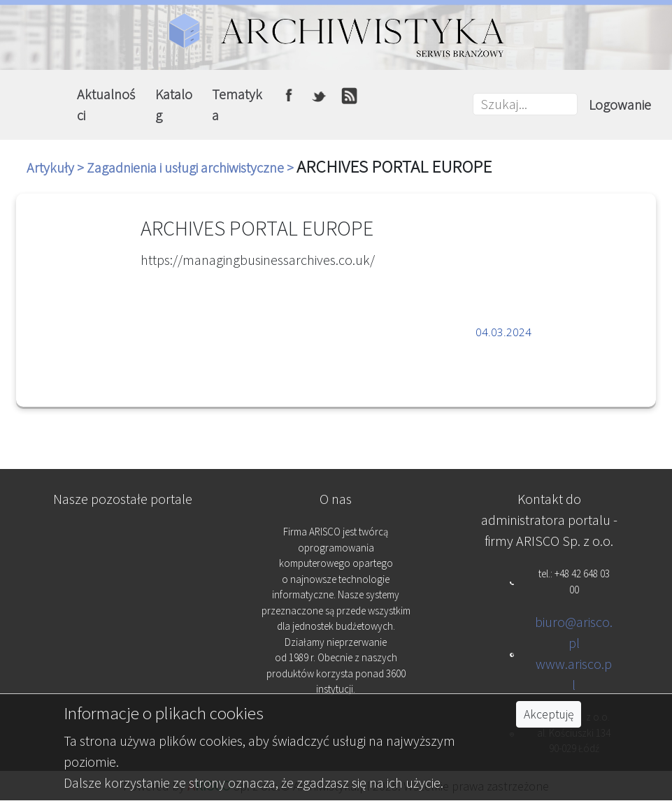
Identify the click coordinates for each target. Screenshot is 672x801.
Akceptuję (549, 714)
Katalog (174, 104)
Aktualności (106, 104)
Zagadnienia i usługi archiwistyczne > (192, 167)
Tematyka (237, 104)
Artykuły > (57, 167)
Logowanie (620, 104)
